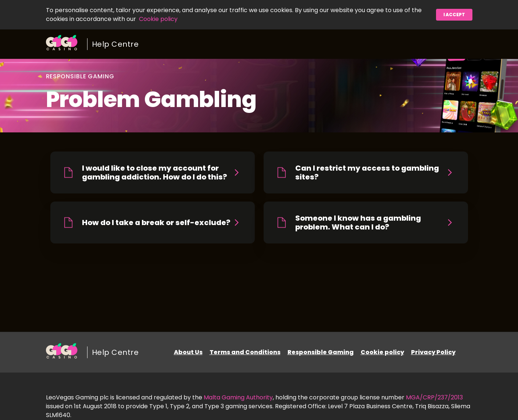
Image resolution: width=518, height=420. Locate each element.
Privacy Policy (433, 352)
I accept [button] (454, 15)
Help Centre (115, 44)
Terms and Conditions (245, 352)
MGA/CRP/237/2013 (434, 397)
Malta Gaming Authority (238, 397)
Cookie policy (158, 19)
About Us (188, 352)
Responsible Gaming (321, 352)
